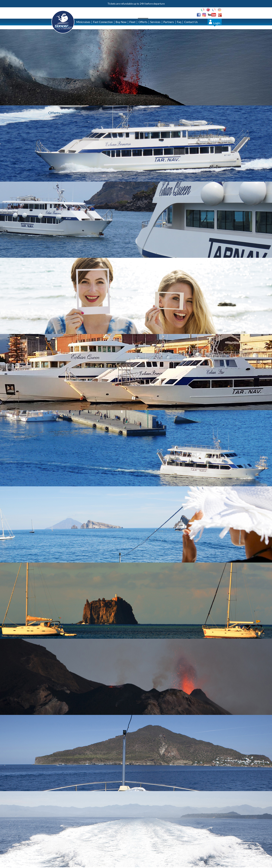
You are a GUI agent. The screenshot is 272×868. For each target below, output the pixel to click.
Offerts (143, 22)
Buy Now (121, 22)
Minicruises (83, 22)
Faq (179, 22)
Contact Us (191, 22)
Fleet (132, 22)
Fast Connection (103, 22)
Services (155, 22)
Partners (169, 22)
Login (217, 23)
